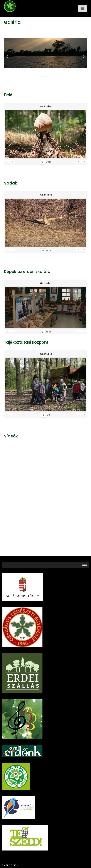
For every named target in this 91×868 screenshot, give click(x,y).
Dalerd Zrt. (15, 15)
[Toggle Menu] (85, 565)
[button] (40, 77)
